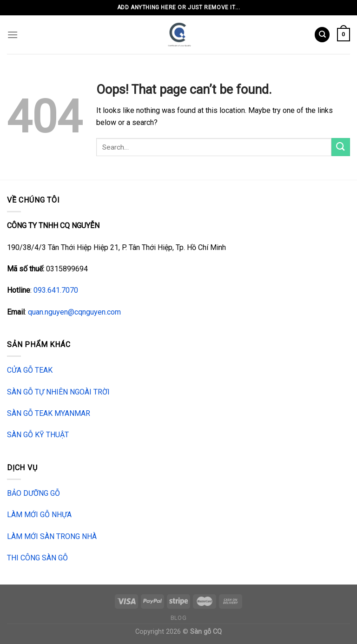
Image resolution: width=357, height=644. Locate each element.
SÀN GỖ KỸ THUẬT (38, 435)
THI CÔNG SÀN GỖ (37, 558)
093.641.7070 (56, 290)
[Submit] (341, 147)
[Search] (322, 35)
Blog (178, 618)
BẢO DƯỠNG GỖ (33, 493)
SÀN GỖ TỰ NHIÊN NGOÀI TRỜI (58, 392)
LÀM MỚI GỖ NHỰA (39, 515)
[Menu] (13, 35)
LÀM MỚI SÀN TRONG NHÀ (52, 536)
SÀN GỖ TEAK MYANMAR (49, 413)
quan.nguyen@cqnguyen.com (74, 312)
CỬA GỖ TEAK (30, 370)
